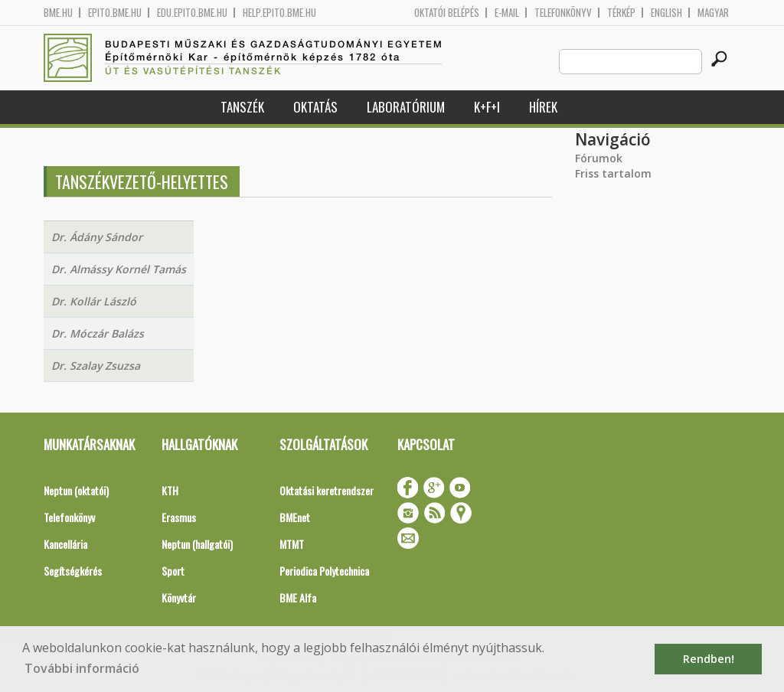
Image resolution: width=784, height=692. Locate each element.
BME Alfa (298, 597)
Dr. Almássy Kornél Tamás (119, 269)
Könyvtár (179, 597)
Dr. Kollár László (94, 301)
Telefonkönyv (563, 13)
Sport (173, 571)
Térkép (621, 13)
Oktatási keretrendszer (327, 490)
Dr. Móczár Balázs (98, 333)
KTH (170, 490)
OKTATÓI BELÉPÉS (447, 13)
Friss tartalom (613, 173)
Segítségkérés (73, 571)
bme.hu (58, 13)
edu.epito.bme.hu (192, 13)
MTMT (292, 544)
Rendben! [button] (709, 659)
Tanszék (242, 107)
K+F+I (487, 107)
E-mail (507, 13)
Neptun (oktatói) (76, 490)
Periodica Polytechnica (324, 571)
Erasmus (179, 517)
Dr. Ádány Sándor (97, 237)
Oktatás (315, 107)
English (666, 13)
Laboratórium (406, 107)
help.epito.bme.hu (279, 13)
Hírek (543, 107)
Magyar (713, 13)
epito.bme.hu (115, 13)
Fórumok (599, 158)
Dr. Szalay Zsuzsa (96, 366)
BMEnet (295, 517)
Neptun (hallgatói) (197, 544)
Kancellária (65, 544)
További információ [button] (82, 668)
